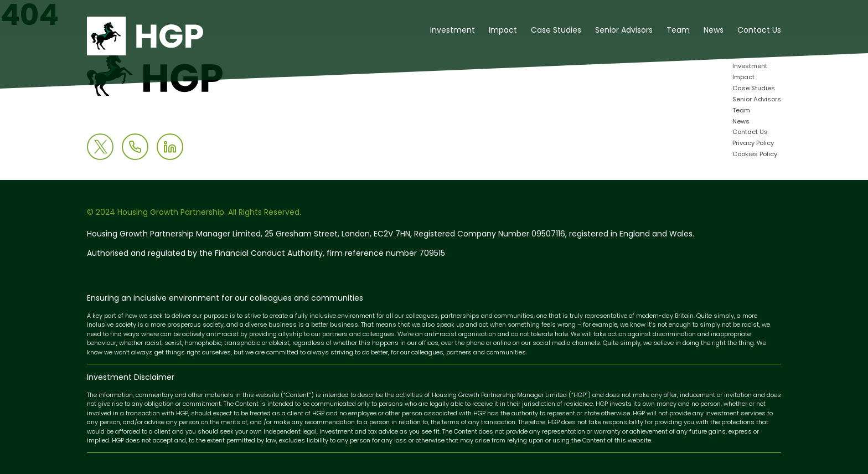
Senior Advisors (624, 31)
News (714, 31)
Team (678, 31)
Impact (503, 31)
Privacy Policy (753, 144)
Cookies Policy (755, 155)
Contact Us (759, 31)
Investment (453, 31)
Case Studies (556, 31)
